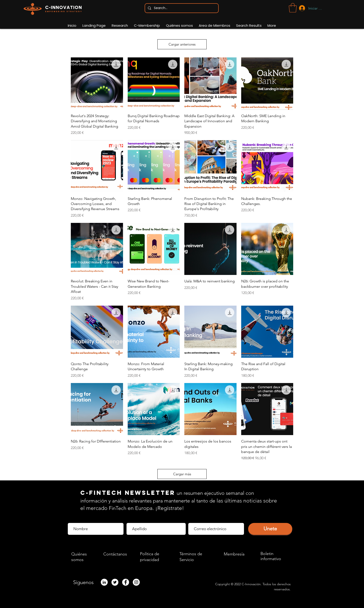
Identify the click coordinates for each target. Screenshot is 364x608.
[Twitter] (115, 582)
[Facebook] (126, 582)
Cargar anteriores (182, 44)
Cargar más (182, 474)
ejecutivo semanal (224, 493)
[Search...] (181, 8)
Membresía (234, 554)
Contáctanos (115, 554)
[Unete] (270, 529)
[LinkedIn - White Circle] (104, 582)
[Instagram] (136, 582)
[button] (293, 8)
